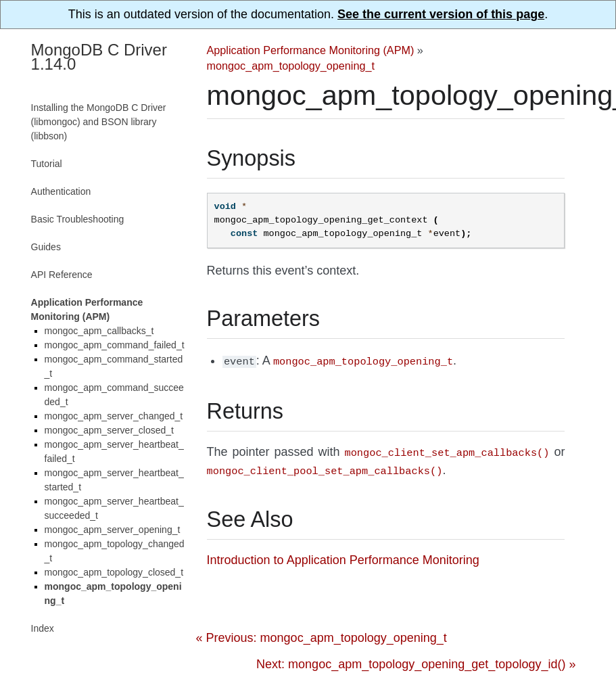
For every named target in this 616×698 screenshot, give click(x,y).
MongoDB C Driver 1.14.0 (99, 57)
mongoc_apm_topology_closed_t (114, 572)
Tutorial (47, 164)
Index (43, 628)
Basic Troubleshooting (78, 219)
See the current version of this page (441, 14)
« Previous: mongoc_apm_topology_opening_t (322, 634)
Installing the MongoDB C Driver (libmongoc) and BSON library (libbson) (99, 122)
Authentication (61, 191)
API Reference (62, 275)
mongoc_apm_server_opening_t (113, 530)
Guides (46, 247)
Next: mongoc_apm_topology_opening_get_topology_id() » (416, 660)
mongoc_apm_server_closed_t (109, 430)
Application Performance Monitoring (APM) (311, 50)
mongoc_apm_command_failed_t (115, 345)
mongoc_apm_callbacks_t (99, 331)
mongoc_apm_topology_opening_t (291, 66)
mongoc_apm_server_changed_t (114, 416)
